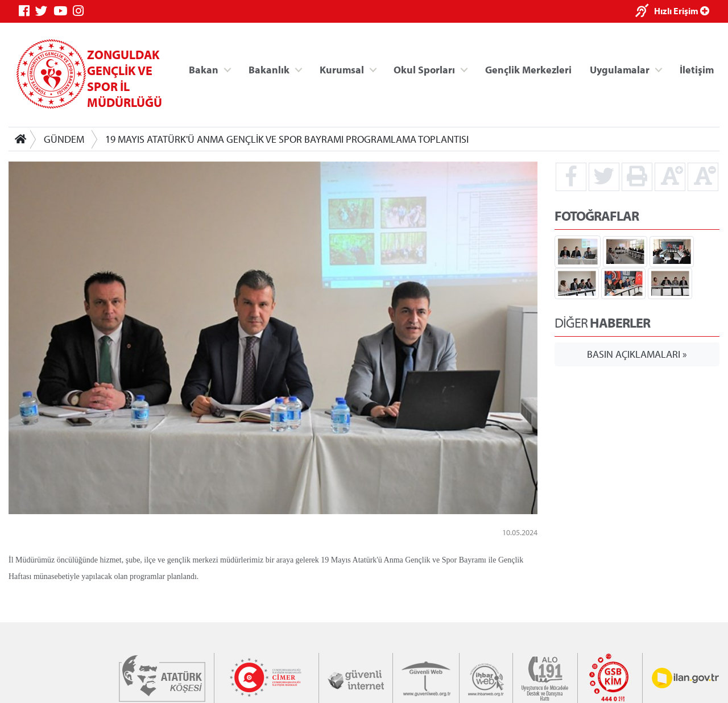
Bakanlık (269, 69)
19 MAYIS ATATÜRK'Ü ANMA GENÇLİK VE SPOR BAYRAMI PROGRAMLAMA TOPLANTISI (287, 139)
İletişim (697, 69)
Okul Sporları (424, 69)
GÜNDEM (64, 139)
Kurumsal (342, 69)
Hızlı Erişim (682, 11)
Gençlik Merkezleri (528, 69)
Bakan (204, 69)
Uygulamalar (620, 69)
